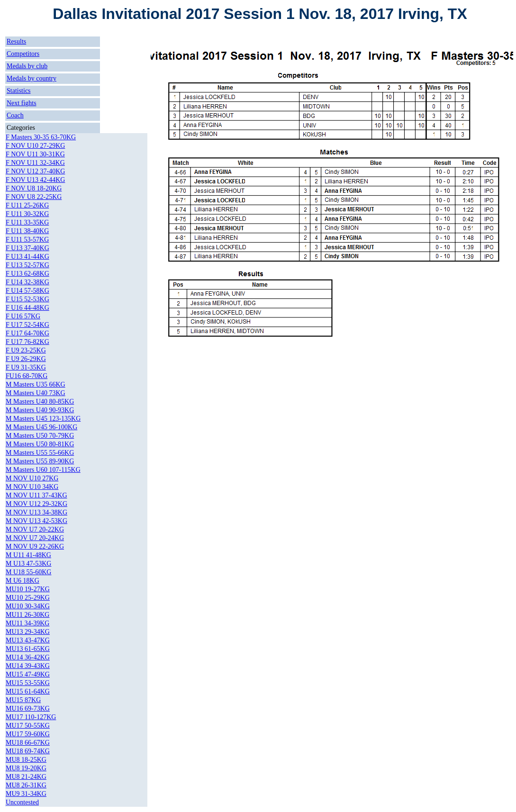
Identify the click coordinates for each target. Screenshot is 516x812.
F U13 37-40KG (27, 248)
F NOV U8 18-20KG (34, 188)
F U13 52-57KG (27, 265)
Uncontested (22, 802)
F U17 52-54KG (27, 325)
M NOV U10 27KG (32, 478)
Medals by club (27, 66)
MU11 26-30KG (27, 615)
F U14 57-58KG (27, 291)
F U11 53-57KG (27, 239)
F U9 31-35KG (26, 367)
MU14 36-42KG (28, 657)
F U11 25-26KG (27, 205)
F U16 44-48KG (27, 308)
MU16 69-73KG (28, 708)
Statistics (19, 91)
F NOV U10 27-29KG (35, 146)
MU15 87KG (23, 700)
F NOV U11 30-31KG (35, 154)
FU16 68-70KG (27, 376)
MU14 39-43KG (28, 666)
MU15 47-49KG (28, 674)
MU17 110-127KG (31, 717)
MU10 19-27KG (28, 589)
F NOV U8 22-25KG (34, 197)
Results (16, 41)
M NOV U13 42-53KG (36, 521)
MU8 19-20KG (26, 768)
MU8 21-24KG (26, 777)
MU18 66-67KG (28, 743)
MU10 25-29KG (28, 598)
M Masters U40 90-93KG (40, 410)
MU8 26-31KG (26, 785)
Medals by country (32, 78)
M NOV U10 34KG (32, 487)
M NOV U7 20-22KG (35, 529)
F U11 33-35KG (27, 222)
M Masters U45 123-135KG (43, 419)
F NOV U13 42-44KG (35, 180)
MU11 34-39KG (27, 623)
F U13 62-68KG (27, 274)
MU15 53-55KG (28, 683)
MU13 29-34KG (28, 632)
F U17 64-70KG (27, 333)
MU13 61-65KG (28, 649)
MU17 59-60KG (28, 734)
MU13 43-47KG (28, 640)
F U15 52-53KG (27, 299)
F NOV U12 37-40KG (35, 171)
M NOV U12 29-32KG (36, 504)
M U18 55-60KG (28, 572)
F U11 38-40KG (27, 231)
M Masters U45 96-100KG (41, 427)
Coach (15, 115)
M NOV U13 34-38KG (36, 512)
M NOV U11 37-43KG (36, 495)
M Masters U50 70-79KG (40, 436)
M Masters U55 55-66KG (40, 453)
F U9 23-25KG (26, 350)
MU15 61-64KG (28, 691)
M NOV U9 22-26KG (35, 546)
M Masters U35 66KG (36, 384)
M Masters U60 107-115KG (43, 470)
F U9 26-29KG (26, 359)
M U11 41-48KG (28, 555)
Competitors (23, 54)
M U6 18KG (23, 581)
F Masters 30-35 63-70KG (41, 137)
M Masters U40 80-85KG (40, 401)
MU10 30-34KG (28, 606)
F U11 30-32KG (27, 214)
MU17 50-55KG (28, 726)
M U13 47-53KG (28, 564)
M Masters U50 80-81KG (40, 444)
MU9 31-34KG (26, 794)
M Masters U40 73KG (36, 393)
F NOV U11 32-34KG (35, 163)
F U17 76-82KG (27, 342)
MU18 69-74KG (28, 751)
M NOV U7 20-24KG (35, 538)
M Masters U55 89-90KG (40, 461)
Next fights (22, 103)
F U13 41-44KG (27, 257)
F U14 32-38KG (27, 282)
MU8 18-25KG (26, 760)
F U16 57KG (23, 316)
